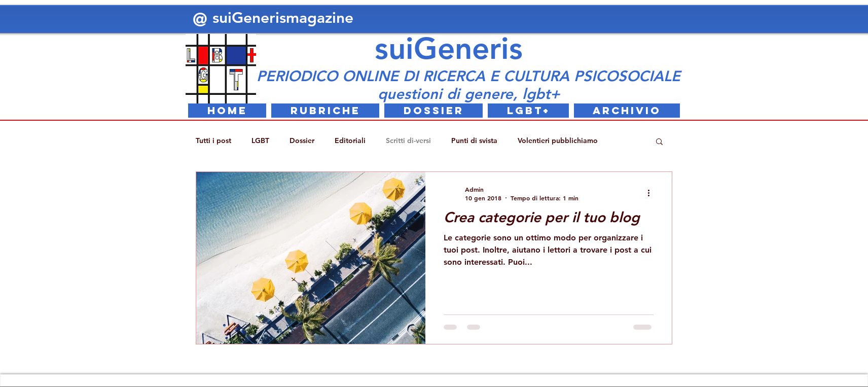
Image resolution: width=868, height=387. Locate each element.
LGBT (260, 140)
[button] (659, 142)
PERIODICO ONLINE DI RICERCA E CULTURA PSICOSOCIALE (468, 76)
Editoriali (350, 140)
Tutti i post (213, 140)
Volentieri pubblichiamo (558, 140)
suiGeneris (449, 48)
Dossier (302, 140)
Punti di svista (474, 140)
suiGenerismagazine (285, 18)
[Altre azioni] (652, 193)
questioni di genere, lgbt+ (469, 94)
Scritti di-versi (408, 140)
